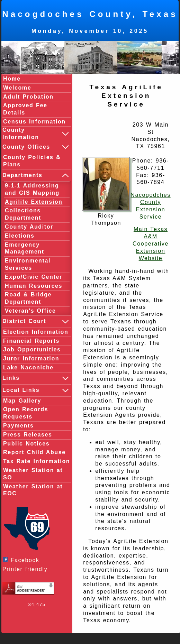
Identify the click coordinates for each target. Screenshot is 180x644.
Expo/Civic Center (34, 277)
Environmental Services (28, 264)
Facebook (23, 560)
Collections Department (23, 214)
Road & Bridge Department (28, 298)
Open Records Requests (26, 413)
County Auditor (29, 227)
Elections (20, 236)
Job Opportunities (32, 349)
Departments (36, 175)
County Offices (36, 147)
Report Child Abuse (34, 452)
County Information (36, 134)
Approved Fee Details (25, 109)
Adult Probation (28, 97)
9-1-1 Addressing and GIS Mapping (32, 189)
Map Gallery (22, 401)
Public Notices (26, 444)
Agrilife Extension (34, 202)
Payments (18, 426)
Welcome (17, 88)
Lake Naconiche (28, 367)
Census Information (34, 122)
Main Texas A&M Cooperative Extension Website (151, 243)
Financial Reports (31, 341)
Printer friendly (27, 569)
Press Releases (28, 435)
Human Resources (34, 286)
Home (12, 79)
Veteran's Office (30, 311)
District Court (36, 322)
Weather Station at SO (33, 474)
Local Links (36, 390)
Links (36, 378)
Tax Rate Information (37, 461)
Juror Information (31, 358)
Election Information (36, 332)
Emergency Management (25, 248)
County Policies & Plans (32, 161)
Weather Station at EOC (33, 490)
